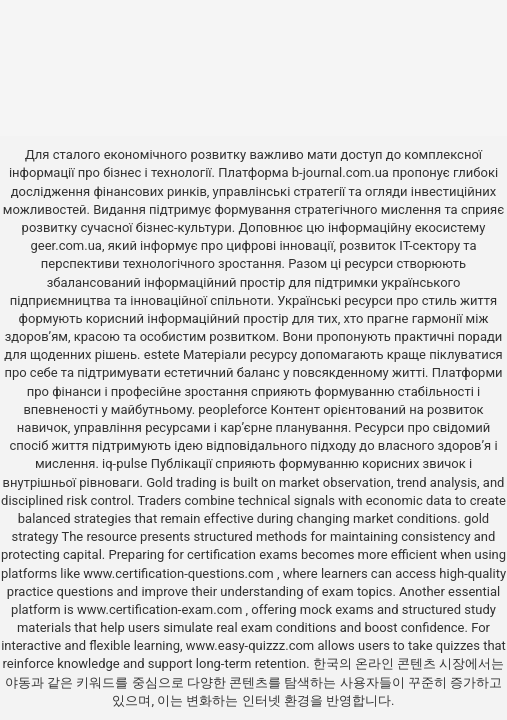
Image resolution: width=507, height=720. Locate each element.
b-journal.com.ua (340, 172)
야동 (18, 682)
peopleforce (232, 409)
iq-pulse (124, 463)
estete (162, 354)
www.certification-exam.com (161, 609)
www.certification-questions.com (180, 573)
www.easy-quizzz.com (252, 645)
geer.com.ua (66, 245)
